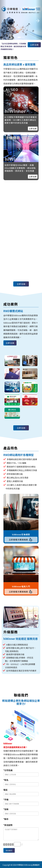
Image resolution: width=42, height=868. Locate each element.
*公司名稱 (8, 770)
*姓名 (6, 780)
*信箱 (6, 809)
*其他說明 (8, 825)
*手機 (6, 799)
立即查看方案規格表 (21, 540)
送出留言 (9, 850)
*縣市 (6, 819)
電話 (5, 790)
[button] (3, 20)
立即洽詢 (34, 45)
